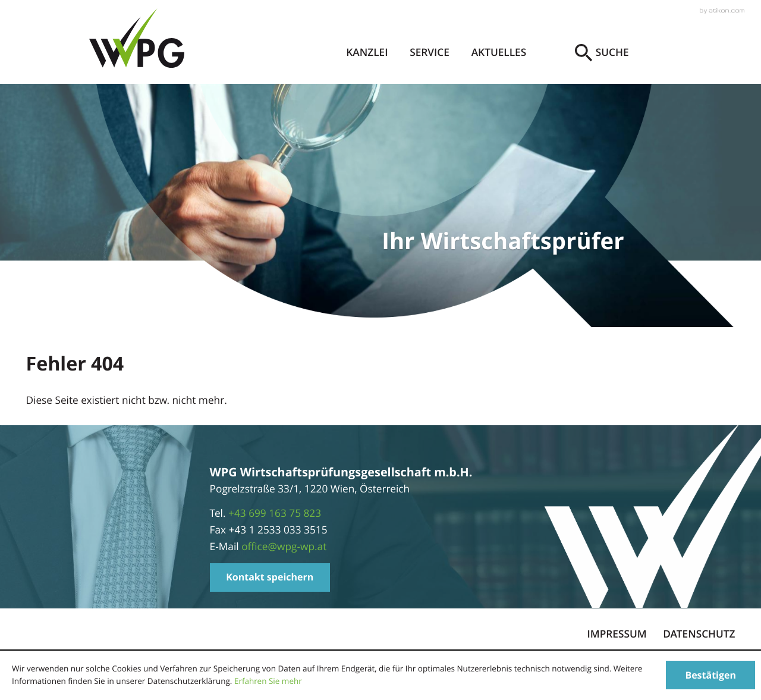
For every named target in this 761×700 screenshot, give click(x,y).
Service (430, 53)
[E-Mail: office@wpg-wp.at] (284, 547)
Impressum (617, 634)
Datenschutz (699, 634)
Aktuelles (499, 53)
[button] (270, 577)
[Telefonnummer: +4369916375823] (275, 514)
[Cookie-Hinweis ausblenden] (710, 675)
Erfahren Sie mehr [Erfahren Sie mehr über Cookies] (268, 681)
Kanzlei (367, 53)
